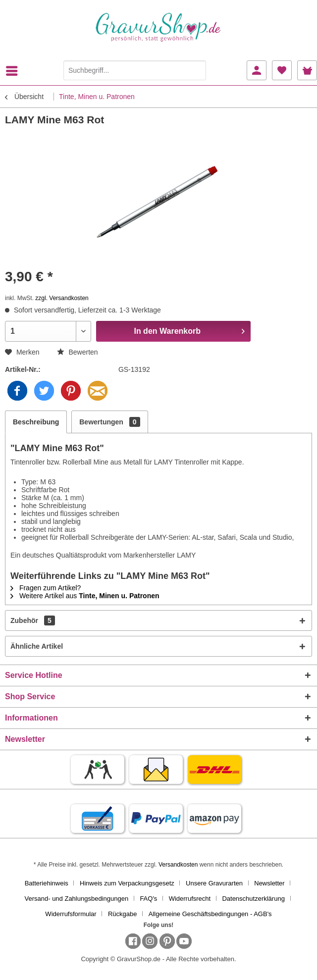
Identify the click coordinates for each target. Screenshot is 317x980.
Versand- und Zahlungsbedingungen (77, 899)
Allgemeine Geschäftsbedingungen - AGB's (210, 914)
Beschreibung (36, 422)
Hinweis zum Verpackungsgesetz (127, 883)
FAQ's (148, 899)
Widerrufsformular (71, 914)
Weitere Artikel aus (85, 596)
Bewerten (78, 352)
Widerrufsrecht (190, 899)
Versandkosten (178, 865)
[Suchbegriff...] (135, 70)
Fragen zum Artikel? (46, 588)
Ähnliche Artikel (37, 646)
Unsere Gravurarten (214, 883)
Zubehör (33, 620)
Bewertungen (109, 422)
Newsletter (269, 883)
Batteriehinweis (47, 883)
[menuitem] (14, 71)
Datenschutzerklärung (253, 899)
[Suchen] (196, 70)
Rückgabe (123, 914)
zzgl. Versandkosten (62, 298)
